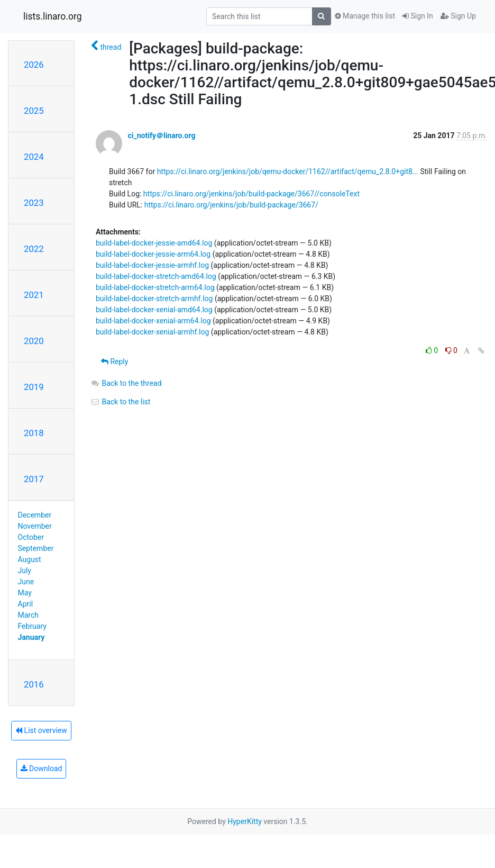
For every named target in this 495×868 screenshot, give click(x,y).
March (29, 615)
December (35, 515)
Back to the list (120, 402)
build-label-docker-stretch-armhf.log (154, 299)
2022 (34, 249)
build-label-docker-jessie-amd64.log (154, 243)
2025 (34, 111)
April (26, 604)
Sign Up (458, 16)
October (31, 537)
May (25, 593)
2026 (34, 65)
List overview (41, 730)
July (25, 571)
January (31, 637)
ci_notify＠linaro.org (161, 135)
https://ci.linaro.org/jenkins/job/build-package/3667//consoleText (251, 194)
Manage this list (365, 16)
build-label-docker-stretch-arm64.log (155, 287)
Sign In (418, 16)
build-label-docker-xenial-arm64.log (153, 321)
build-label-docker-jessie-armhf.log (152, 265)
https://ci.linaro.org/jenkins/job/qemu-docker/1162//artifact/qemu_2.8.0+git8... (288, 171)
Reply (114, 361)
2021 (34, 295)
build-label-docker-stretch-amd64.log (156, 276)
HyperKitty (245, 821)
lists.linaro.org (53, 16)
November (35, 526)
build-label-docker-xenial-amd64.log (154, 310)
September (36, 548)
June (26, 582)
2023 (34, 203)
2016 (34, 684)
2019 (34, 387)
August (30, 559)
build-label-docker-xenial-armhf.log (152, 332)
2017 (34, 479)
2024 (34, 157)
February (32, 626)
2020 (34, 341)
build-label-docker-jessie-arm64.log (153, 254)
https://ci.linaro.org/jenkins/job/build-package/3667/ (231, 205)
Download (42, 768)
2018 (34, 433)
